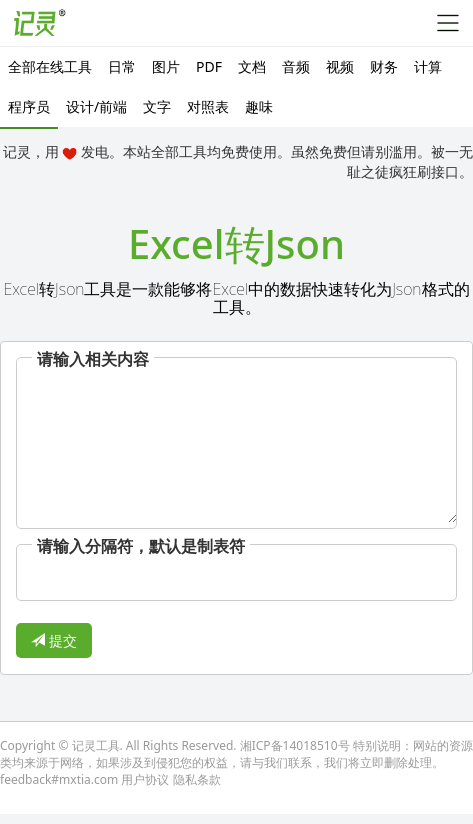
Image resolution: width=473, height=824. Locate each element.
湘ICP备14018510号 (295, 745)
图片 (166, 66)
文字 (157, 106)
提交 (54, 640)
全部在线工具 (50, 66)
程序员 (29, 106)
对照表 (208, 106)
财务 (384, 66)
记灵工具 (96, 745)
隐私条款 (197, 779)
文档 (252, 66)
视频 (340, 66)
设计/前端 (96, 106)
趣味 (259, 106)
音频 (296, 66)
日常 (122, 66)
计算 (428, 66)
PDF (209, 66)
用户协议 (145, 779)
